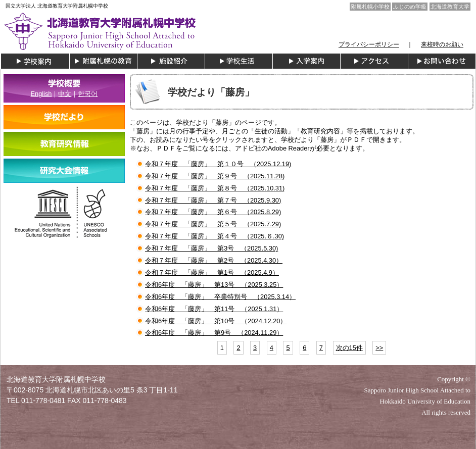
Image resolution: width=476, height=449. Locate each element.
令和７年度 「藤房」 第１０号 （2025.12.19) (218, 164)
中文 (65, 94)
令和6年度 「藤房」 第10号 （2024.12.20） (216, 321)
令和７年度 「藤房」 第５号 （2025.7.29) (213, 224)
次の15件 (349, 348)
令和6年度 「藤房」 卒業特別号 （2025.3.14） (220, 297)
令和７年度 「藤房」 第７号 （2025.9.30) (213, 200)
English (41, 94)
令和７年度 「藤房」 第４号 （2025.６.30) (215, 236)
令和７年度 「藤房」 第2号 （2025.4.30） (214, 260)
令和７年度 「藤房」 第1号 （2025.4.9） (212, 272)
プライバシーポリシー (369, 44)
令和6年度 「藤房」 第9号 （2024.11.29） (214, 333)
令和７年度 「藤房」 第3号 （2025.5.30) (211, 248)
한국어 (88, 94)
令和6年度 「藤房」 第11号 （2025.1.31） (214, 309)
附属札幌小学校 (370, 7)
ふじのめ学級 (410, 7)
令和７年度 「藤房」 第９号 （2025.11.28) (215, 176)
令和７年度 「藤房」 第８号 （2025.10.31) (215, 188)
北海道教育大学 (450, 7)
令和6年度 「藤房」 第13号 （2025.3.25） (214, 285)
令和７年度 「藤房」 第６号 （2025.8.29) (213, 212)
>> (379, 348)
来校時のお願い (442, 44)
